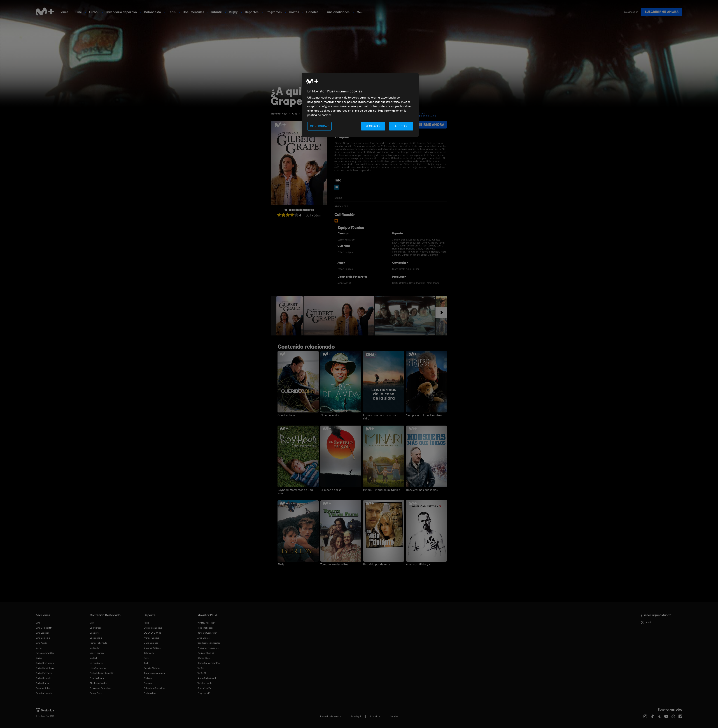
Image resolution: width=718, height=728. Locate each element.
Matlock (94, 658)
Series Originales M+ (46, 663)
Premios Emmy (97, 678)
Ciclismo (148, 678)
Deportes (252, 12)
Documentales (193, 12)
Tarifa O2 (202, 673)
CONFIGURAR (319, 126)
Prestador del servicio (331, 716)
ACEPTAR (401, 126)
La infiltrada (96, 628)
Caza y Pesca (96, 693)
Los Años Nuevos (98, 668)
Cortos (294, 12)
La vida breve (96, 663)
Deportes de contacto (154, 673)
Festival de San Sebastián (102, 673)
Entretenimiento (44, 693)
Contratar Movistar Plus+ (209, 663)
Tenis (172, 12)
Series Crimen (43, 683)
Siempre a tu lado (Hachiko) (424, 415)
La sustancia (96, 638)
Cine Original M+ (44, 628)
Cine (79, 12)
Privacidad (375, 716)
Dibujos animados (98, 683)
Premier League (151, 638)
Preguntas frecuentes (208, 648)
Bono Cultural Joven (207, 633)
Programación (204, 693)
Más (360, 12)
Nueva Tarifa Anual (207, 678)
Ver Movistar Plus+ (206, 623)
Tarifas (201, 668)
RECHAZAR (373, 126)
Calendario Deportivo (154, 688)
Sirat (92, 623)
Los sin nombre (97, 653)
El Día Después (151, 643)
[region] (360, 105)
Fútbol (94, 12)
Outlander (95, 648)
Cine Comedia (43, 638)
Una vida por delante (377, 564)
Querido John (286, 415)
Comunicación (204, 688)
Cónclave (94, 633)
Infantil (216, 12)
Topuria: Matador (152, 668)
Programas (274, 12)
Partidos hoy (150, 693)
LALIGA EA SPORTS (152, 633)
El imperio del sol (331, 490)
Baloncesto (153, 12)
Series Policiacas (44, 673)
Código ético (204, 658)
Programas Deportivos (101, 688)
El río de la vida (330, 415)
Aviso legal (356, 716)
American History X (418, 564)
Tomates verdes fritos (334, 564)
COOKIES (394, 716)
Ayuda (646, 622)
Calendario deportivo (121, 12)
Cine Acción (42, 643)
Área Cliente (204, 638)
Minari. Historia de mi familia (382, 490)
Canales (312, 12)
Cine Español (42, 633)
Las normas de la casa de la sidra (381, 417)
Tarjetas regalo (205, 683)
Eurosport (148, 683)
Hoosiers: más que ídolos (422, 490)
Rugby (233, 12)
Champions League (153, 628)
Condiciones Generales (209, 643)
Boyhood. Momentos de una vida (295, 492)
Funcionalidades (337, 12)
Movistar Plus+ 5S (206, 653)
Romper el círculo (98, 643)
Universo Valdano (152, 648)
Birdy (281, 564)
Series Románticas (45, 668)
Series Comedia (44, 678)
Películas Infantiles (45, 653)
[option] (290, 316)
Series (64, 12)
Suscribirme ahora (662, 12)
